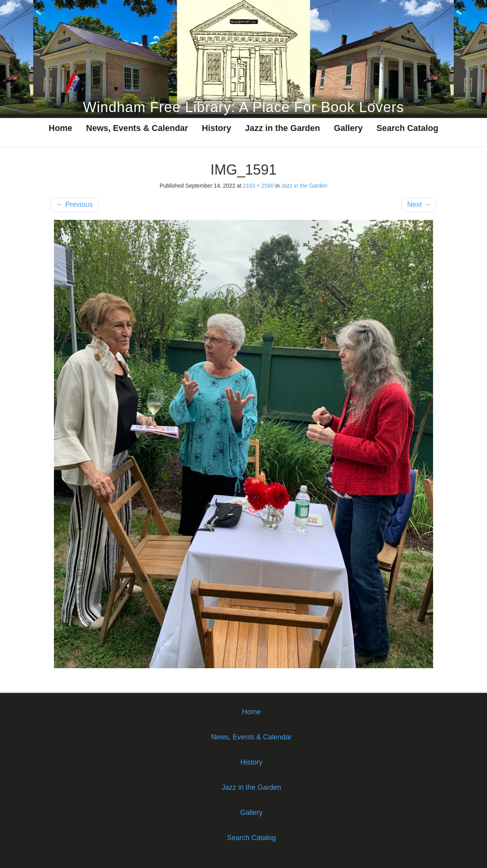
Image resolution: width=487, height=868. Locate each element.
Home (61, 128)
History (217, 128)
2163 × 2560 (258, 186)
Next (419, 205)
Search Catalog (407, 128)
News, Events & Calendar (137, 128)
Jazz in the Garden (282, 128)
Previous (75, 205)
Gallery (348, 128)
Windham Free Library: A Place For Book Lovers (244, 107)
